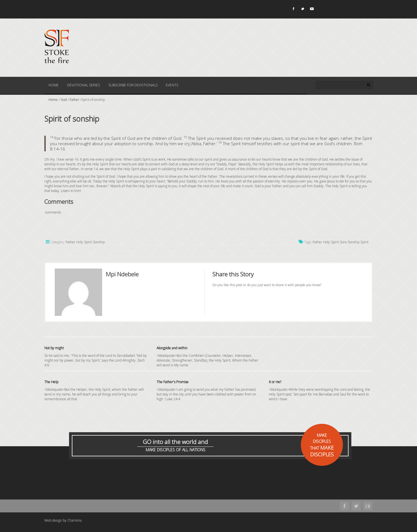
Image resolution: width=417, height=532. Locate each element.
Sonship (354, 242)
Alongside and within (172, 348)
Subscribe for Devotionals (133, 85)
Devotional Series (83, 85)
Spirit (364, 242)
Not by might (54, 348)
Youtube (311, 10)
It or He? (275, 382)
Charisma (75, 520)
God (64, 100)
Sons (343, 242)
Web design (53, 520)
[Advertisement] (146, 486)
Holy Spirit (331, 242)
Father (75, 100)
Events (172, 85)
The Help (51, 382)
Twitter (302, 10)
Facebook (293, 10)
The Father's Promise (173, 382)
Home (54, 85)
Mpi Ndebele (122, 274)
